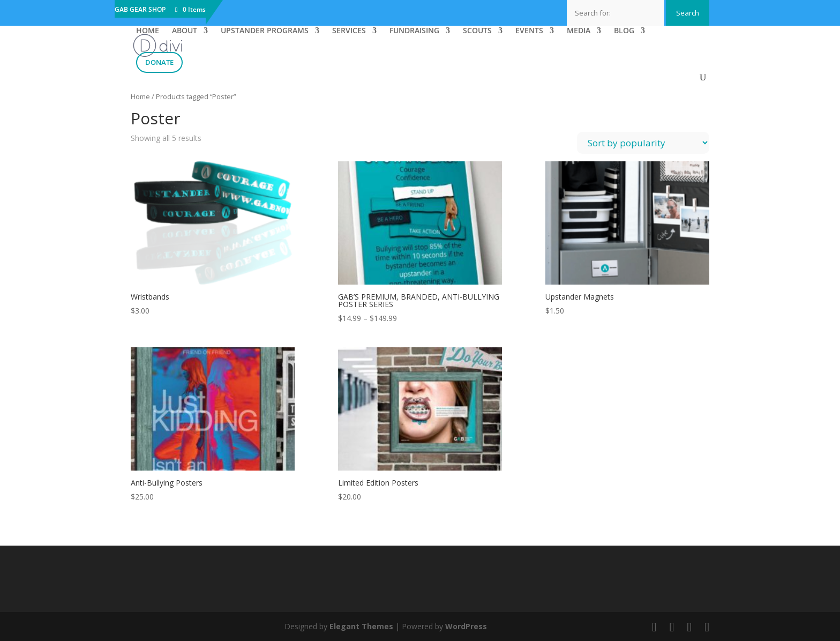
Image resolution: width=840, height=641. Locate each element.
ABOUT (185, 31)
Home (140, 96)
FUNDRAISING (414, 31)
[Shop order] (643, 143)
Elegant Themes (361, 626)
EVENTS (529, 31)
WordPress (466, 626)
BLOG (624, 31)
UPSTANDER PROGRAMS (265, 31)
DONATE (159, 62)
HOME (148, 31)
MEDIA (579, 31)
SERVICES (349, 31)
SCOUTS (477, 31)
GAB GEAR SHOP (140, 10)
